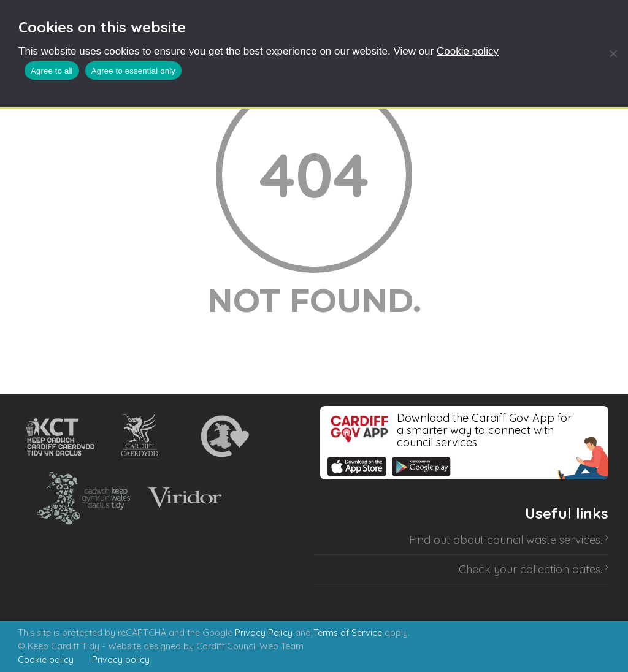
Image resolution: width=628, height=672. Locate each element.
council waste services (544, 540)
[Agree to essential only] (613, 53)
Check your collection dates (530, 569)
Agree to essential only (133, 71)
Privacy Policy (264, 633)
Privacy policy (121, 660)
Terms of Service (348, 633)
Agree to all (52, 71)
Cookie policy (468, 51)
